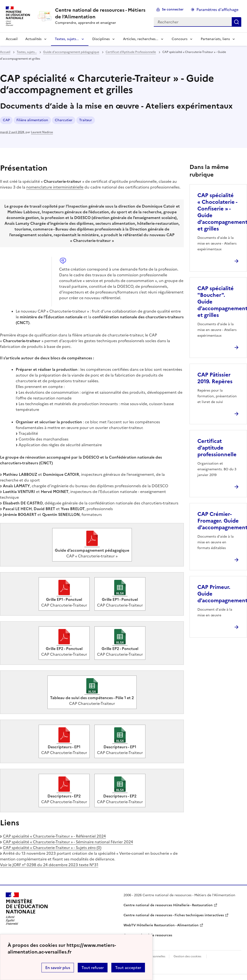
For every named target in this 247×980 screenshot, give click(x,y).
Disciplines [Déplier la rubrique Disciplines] (101, 39)
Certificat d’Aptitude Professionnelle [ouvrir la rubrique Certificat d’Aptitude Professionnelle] (131, 52)
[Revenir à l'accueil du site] (27, 909)
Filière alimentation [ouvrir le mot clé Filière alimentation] (32, 120)
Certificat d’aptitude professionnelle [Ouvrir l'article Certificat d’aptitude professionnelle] (217, 448)
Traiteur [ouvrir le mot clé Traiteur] (86, 120)
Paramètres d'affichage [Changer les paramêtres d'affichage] (217, 10)
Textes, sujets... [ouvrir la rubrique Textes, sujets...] (27, 52)
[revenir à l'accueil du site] (101, 13)
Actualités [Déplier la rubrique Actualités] (33, 39)
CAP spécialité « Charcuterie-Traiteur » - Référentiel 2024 (54, 836)
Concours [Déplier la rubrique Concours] (180, 39)
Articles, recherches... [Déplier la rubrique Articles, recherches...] (141, 39)
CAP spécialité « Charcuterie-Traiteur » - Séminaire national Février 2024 (68, 842)
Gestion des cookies (187, 956)
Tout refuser (93, 968)
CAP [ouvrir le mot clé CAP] (6, 120)
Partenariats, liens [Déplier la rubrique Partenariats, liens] (215, 39)
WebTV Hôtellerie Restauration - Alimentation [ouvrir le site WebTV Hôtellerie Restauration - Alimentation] (161, 925)
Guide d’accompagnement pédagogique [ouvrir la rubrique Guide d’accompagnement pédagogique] (71, 52)
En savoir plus (58, 968)
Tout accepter (128, 968)
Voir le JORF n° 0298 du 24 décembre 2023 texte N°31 (49, 865)
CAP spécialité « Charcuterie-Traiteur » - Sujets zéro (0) (52, 848)
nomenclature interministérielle (55, 187)
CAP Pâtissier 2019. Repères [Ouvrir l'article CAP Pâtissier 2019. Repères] (215, 378)
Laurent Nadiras (42, 132)
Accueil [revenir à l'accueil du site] (12, 39)
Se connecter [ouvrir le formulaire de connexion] (173, 9)
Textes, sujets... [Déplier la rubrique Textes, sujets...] (67, 39)
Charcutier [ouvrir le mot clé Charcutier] (64, 120)
